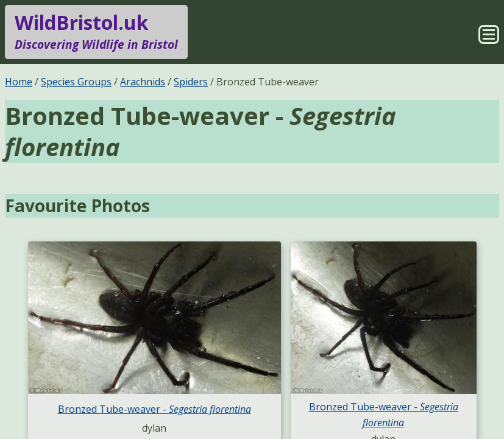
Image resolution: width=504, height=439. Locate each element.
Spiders (191, 82)
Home (19, 82)
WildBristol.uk (96, 32)
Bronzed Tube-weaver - (154, 409)
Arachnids (143, 82)
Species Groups (76, 82)
